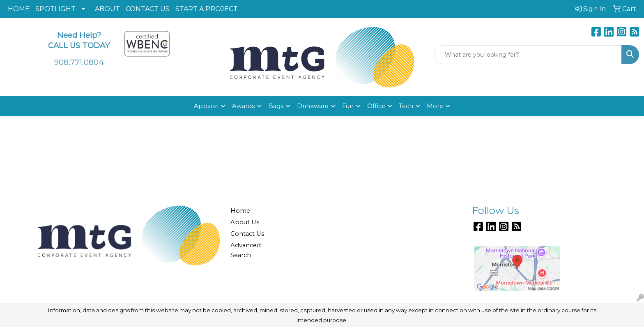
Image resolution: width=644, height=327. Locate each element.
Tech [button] (406, 106)
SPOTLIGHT (55, 9)
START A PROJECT (207, 9)
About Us (245, 222)
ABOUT (107, 9)
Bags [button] (276, 106)
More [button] (435, 106)
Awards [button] (243, 106)
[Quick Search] (528, 55)
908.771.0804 (79, 62)
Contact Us (247, 234)
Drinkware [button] (313, 106)
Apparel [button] (206, 106)
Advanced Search (246, 250)
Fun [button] (348, 106)
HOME (19, 9)
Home (240, 211)
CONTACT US (148, 9)
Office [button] (376, 106)
